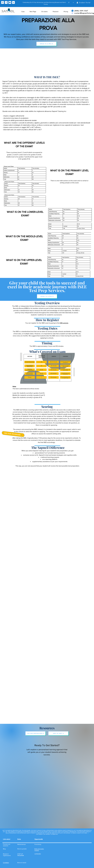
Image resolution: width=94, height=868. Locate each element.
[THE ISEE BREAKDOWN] (35, 733)
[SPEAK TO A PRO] (46, 44)
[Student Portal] (84, 3)
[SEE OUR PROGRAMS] (13, 434)
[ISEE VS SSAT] (58, 733)
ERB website (64, 323)
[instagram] (3, 2)
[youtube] (10, 2)
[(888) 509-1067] (80, 11)
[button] (71, 3)
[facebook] (6, 2)
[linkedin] (13, 2)
